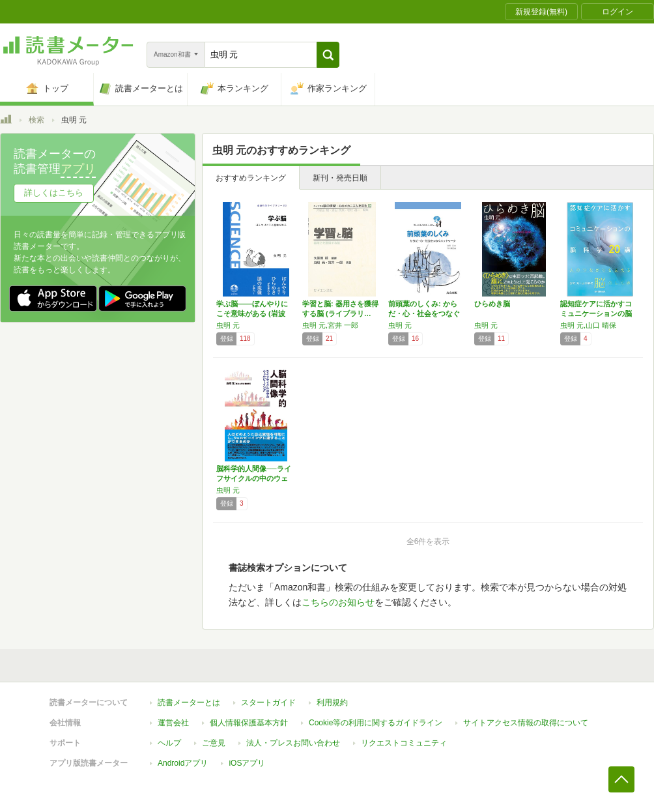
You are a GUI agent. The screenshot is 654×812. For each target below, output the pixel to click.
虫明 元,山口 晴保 (588, 325)
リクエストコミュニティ (404, 743)
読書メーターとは (189, 703)
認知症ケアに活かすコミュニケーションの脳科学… (596, 313)
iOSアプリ (247, 763)
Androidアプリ (183, 763)
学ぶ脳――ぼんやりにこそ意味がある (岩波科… (252, 313)
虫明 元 (228, 325)
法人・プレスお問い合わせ (293, 743)
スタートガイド (268, 703)
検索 (36, 120)
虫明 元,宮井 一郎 (330, 325)
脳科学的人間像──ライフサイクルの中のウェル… (254, 478)
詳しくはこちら (54, 193)
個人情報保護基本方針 (249, 723)
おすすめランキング (251, 178)
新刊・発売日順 (340, 178)
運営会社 (173, 723)
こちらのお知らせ (338, 602)
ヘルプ (169, 743)
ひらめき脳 (492, 304)
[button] (328, 55)
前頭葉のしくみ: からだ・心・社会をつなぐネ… (424, 313)
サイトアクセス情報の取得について (526, 723)
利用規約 (332, 703)
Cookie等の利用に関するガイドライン (376, 723)
